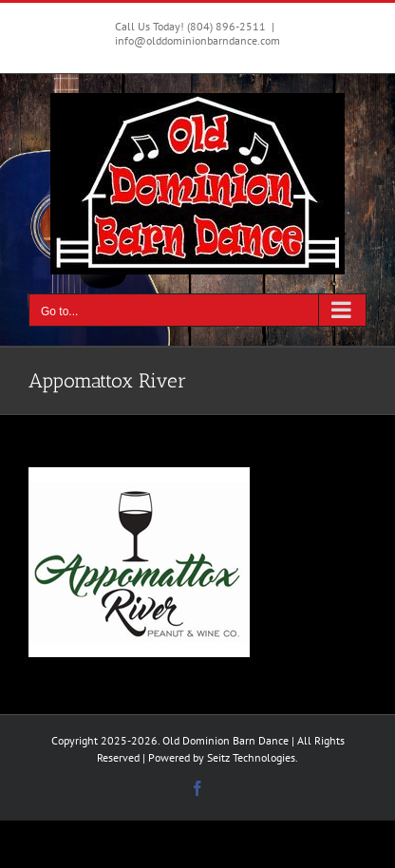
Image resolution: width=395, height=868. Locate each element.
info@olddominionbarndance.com (197, 40)
